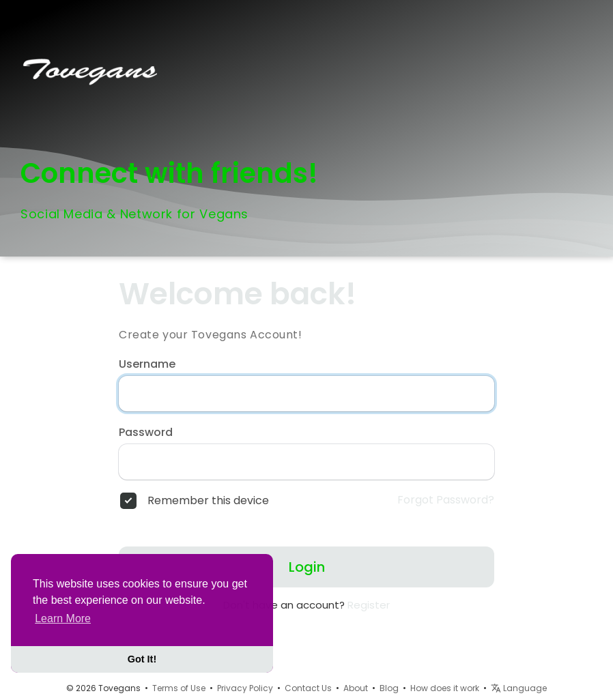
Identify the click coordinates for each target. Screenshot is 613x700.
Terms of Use (179, 688)
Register (369, 605)
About (356, 688)
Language (519, 688)
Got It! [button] (142, 659)
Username (147, 364)
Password (146, 433)
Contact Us (308, 688)
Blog (389, 688)
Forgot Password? (446, 500)
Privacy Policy (245, 688)
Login (307, 567)
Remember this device (208, 501)
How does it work (445, 688)
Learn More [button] (63, 618)
